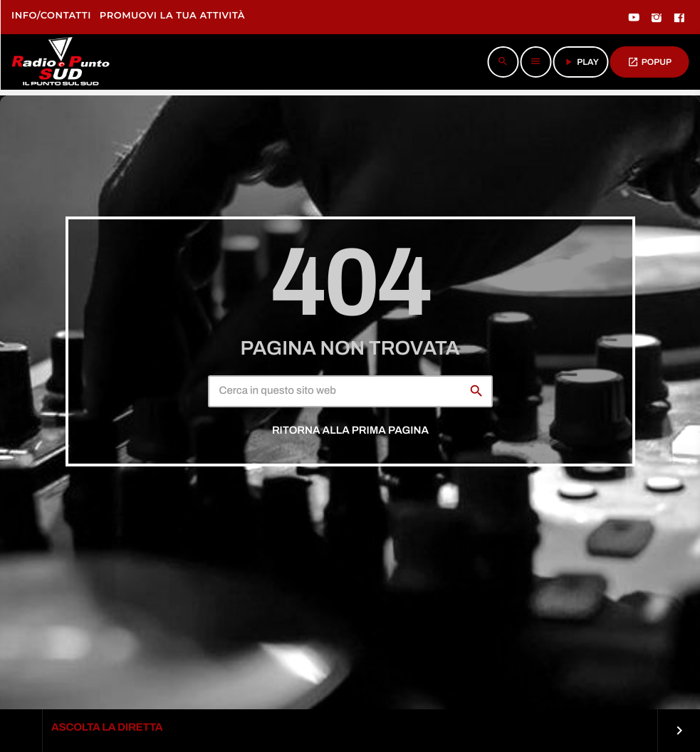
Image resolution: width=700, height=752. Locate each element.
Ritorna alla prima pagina (350, 431)
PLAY (581, 62)
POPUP (649, 62)
